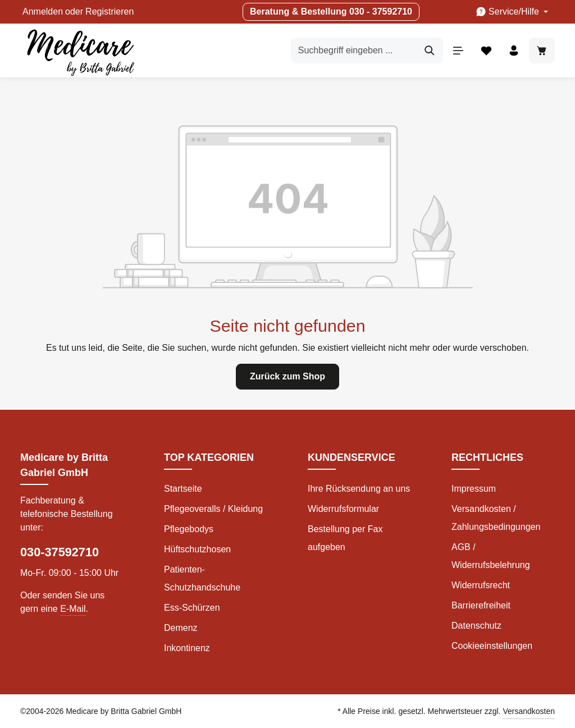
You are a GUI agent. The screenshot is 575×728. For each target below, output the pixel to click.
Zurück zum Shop (287, 376)
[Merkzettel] (486, 51)
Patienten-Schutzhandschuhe (202, 578)
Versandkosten (529, 711)
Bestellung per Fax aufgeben (345, 538)
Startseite (183, 489)
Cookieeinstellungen (492, 646)
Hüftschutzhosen (197, 549)
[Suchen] (429, 51)
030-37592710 (60, 552)
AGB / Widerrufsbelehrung (491, 556)
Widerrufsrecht (481, 585)
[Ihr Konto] (514, 51)
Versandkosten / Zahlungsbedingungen (496, 518)
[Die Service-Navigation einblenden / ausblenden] (512, 12)
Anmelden (43, 12)
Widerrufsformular (343, 509)
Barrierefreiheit (481, 605)
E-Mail (73, 609)
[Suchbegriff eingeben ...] (353, 51)
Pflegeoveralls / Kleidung (213, 509)
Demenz (181, 628)
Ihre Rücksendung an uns (359, 489)
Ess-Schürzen (192, 608)
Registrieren (109, 12)
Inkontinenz (187, 648)
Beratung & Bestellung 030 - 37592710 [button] (331, 12)
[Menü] (458, 51)
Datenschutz (476, 626)
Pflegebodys (189, 529)
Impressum (474, 489)
